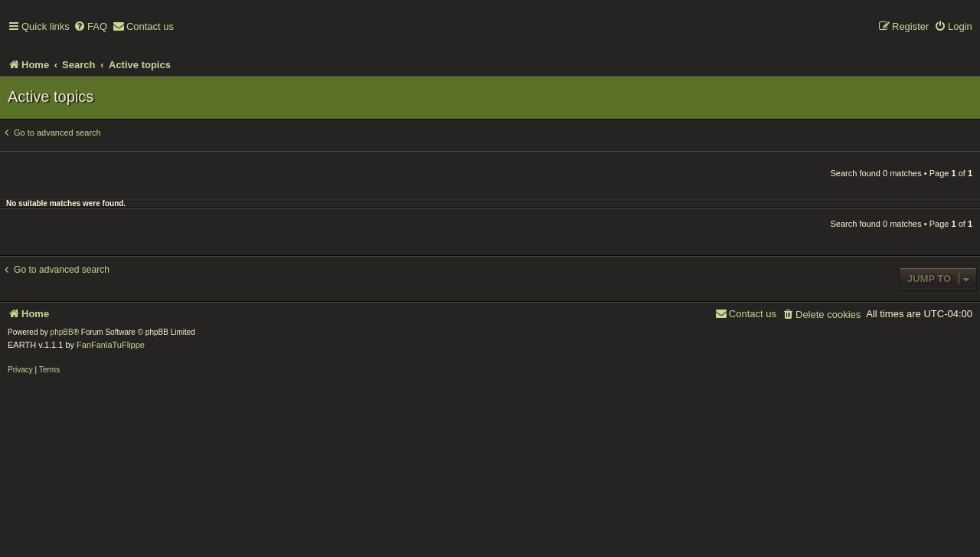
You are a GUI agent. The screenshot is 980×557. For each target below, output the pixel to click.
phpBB (62, 332)
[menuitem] (90, 27)
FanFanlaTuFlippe (111, 345)
